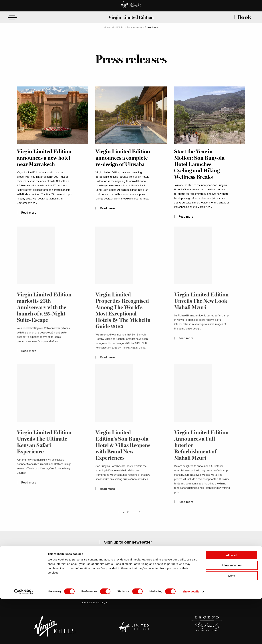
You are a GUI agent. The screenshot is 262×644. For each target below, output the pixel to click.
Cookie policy (142, 589)
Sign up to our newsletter (128, 542)
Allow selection (232, 611)
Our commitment (90, 580)
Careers (85, 589)
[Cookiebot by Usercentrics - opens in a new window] (24, 637)
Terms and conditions (146, 580)
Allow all (232, 600)
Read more (29, 213)
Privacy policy (142, 585)
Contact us (34, 589)
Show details (191, 637)
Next (138, 512)
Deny (232, 621)
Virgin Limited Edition (131, 17)
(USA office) (44, 585)
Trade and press (134, 27)
